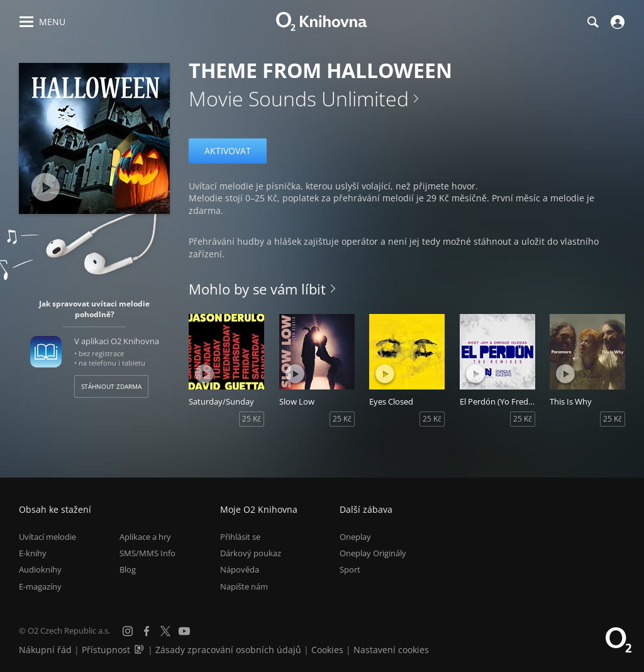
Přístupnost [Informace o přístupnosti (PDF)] (106, 650)
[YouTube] (184, 631)
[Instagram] (128, 631)
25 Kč (252, 419)
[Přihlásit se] (616, 22)
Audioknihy (40, 569)
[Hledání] (592, 22)
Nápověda (240, 569)
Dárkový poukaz (251, 553)
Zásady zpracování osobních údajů (228, 650)
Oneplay (355, 537)
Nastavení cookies (391, 650)
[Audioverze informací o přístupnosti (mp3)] (140, 650)
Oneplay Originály (373, 553)
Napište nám (244, 586)
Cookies (327, 650)
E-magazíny (40, 586)
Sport (350, 569)
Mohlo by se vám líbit (257, 289)
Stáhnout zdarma (111, 386)
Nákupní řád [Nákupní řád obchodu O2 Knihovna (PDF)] (45, 650)
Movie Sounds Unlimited (299, 98)
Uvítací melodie (47, 537)
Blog (128, 569)
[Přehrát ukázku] (46, 187)
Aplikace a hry (145, 537)
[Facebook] (147, 631)
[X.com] (165, 631)
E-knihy (33, 553)
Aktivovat (228, 151)
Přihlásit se (240, 537)
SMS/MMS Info (147, 553)
